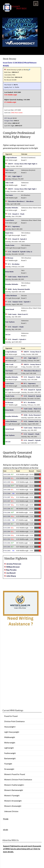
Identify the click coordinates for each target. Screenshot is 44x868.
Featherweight (10, 753)
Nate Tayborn (10, 322)
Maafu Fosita (10, 245)
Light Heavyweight (12, 732)
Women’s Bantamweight (14, 790)
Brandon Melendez (12, 208)
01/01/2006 (7, 520)
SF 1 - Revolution (14, 264)
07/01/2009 (7, 478)
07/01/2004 (7, 535)
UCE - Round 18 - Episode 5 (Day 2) (20, 252)
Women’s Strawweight (13, 801)
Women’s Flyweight (12, 796)
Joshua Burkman (11, 296)
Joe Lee (8, 334)
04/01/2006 (7, 516)
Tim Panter (9, 195)
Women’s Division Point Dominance (18, 780)
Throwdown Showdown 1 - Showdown (21, 201)
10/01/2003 (7, 547)
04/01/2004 (7, 539)
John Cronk (9, 183)
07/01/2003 (7, 551)
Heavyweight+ (10, 727)
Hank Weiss (9, 233)
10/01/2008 (7, 490)
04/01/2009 (7, 482)
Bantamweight (10, 758)
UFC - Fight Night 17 (15, 176)
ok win (6, 830)
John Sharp (11, 576)
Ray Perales (11, 570)
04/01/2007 (7, 501)
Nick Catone (19, 113)
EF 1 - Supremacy (14, 226)
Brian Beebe (9, 272)
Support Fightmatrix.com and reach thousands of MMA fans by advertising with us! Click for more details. (22, 849)
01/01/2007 (7, 505)
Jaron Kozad (10, 309)
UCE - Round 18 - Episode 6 (17, 239)
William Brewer (13, 567)
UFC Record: (8, 118)
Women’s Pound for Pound (15, 774)
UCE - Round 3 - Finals (16, 327)
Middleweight (10, 737)
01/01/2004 (7, 543)
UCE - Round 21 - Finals (16, 214)
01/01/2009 (7, 486)
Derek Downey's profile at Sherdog (18, 70)
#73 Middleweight (10, 102)
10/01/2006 (7, 509)
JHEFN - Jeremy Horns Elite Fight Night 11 (23, 164)
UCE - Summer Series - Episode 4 (19, 302)
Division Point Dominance (14, 721)
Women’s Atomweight (13, 806)
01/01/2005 (7, 528)
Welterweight (10, 743)
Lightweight (9, 748)
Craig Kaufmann (11, 158)
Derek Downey (10, 59)
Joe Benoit (11, 573)
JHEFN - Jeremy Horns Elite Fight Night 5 (22, 189)
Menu (36, 3)
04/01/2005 (7, 524)
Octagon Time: (9, 121)
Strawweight (9, 769)
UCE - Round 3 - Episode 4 (17, 339)
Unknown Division (11, 811)
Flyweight (8, 764)
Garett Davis (10, 220)
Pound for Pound (11, 716)
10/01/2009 (7, 474)
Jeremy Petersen (14, 564)
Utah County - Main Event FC (18, 277)
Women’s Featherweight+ (14, 785)
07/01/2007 (7, 497)
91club (6, 819)
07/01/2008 (7, 493)
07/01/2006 (7, 512)
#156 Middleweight (11, 95)
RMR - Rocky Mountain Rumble (19, 289)
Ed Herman (9, 258)
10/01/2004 (7, 531)
